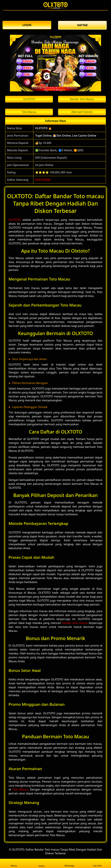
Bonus (14, 863)
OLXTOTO (15, 220)
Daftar (42, 863)
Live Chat (97, 863)
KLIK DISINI (43, 180)
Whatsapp (69, 863)
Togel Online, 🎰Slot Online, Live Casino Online (66, 136)
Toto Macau (20, 789)
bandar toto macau (75, 623)
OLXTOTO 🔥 (43, 128)
